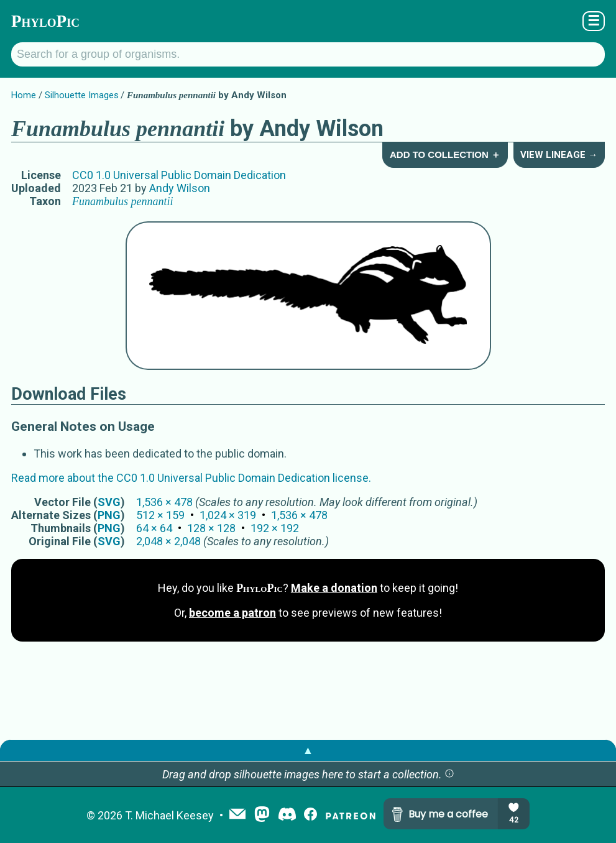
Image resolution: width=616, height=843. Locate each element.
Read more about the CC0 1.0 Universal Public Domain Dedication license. (191, 478)
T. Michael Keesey (169, 815)
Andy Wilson (180, 188)
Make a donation (334, 588)
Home (24, 95)
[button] (449, 774)
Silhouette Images (82, 95)
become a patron (232, 613)
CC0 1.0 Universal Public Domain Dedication (179, 175)
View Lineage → (559, 155)
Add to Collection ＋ (445, 154)
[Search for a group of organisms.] (308, 54)
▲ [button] (308, 750)
